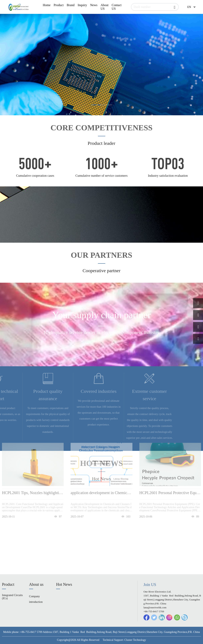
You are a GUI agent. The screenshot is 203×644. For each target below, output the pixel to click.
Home (47, 5)
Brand (71, 5)
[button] (96, 105)
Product (59, 5)
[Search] (155, 7)
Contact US (117, 7)
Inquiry (82, 5)
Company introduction (36, 599)
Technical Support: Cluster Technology (124, 640)
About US (104, 7)
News (94, 5)
